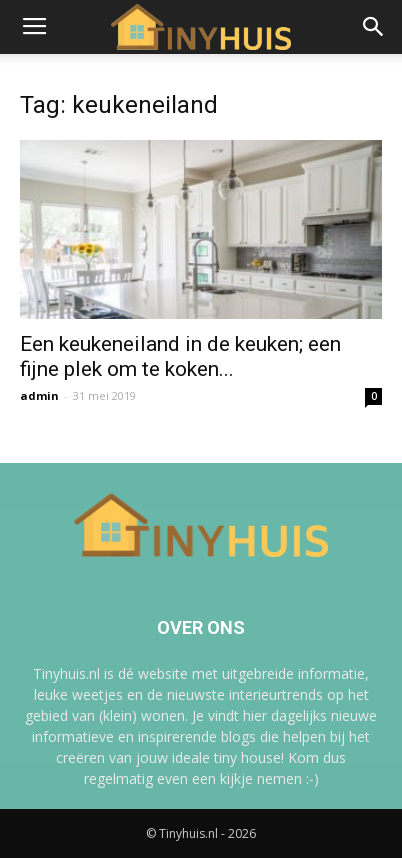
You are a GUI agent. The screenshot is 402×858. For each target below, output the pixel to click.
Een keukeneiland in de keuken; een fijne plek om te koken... (180, 356)
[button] (374, 27)
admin (39, 395)
